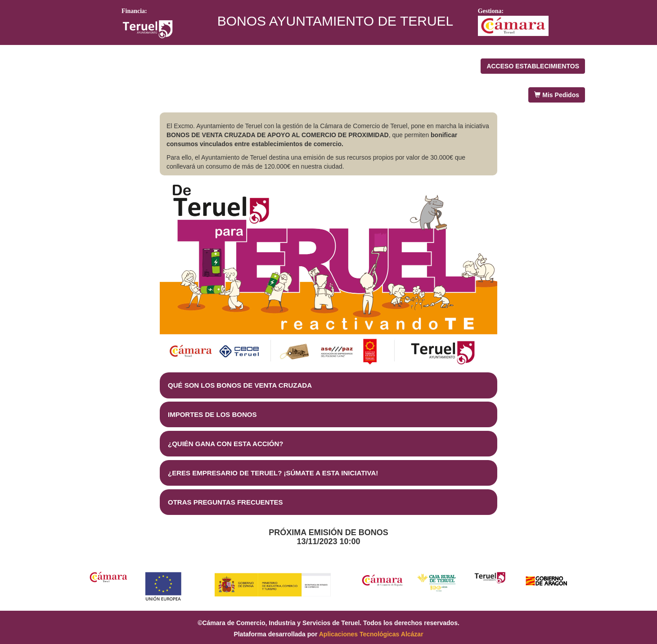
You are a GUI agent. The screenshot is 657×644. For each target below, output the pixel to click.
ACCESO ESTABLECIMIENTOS (533, 66)
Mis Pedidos (557, 95)
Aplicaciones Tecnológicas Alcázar (371, 634)
